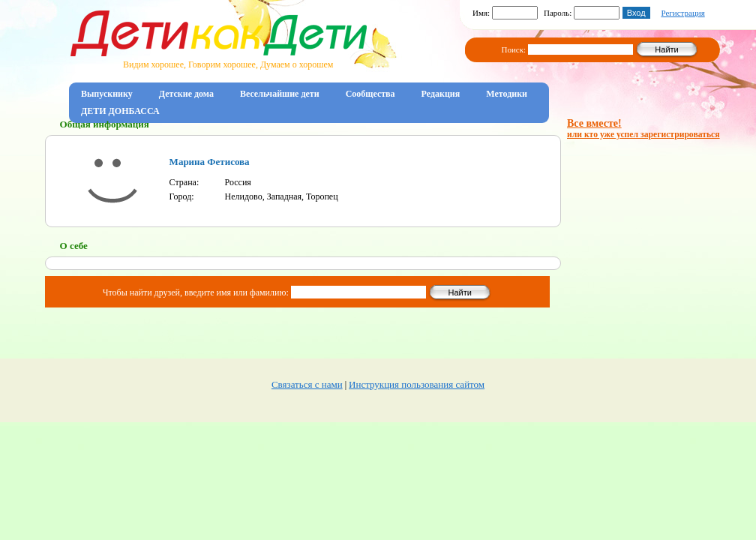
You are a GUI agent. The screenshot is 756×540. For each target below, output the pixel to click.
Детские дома (186, 94)
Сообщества (370, 94)
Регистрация (682, 13)
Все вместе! (643, 129)
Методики (507, 94)
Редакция (441, 94)
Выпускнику (107, 94)
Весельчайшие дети (280, 94)
